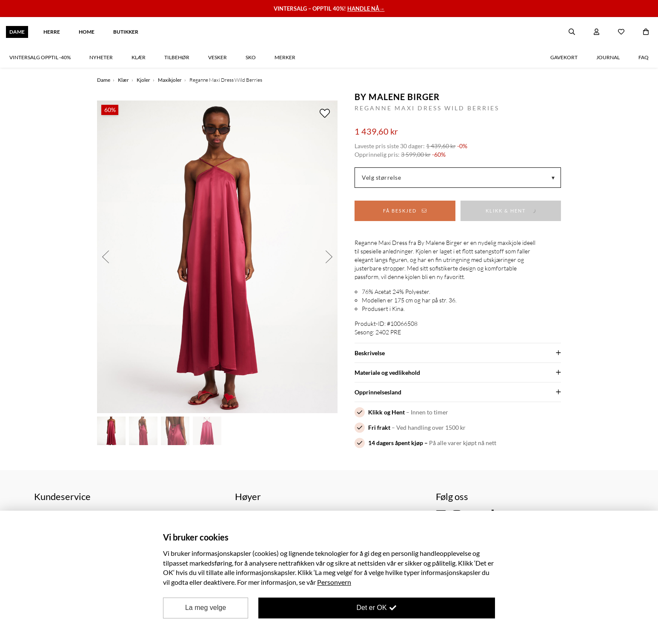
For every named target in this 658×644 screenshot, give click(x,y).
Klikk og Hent (386, 412)
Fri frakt (379, 427)
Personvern (334, 582)
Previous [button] (106, 257)
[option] (217, 257)
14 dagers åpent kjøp (396, 443)
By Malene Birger (397, 97)
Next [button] (329, 257)
